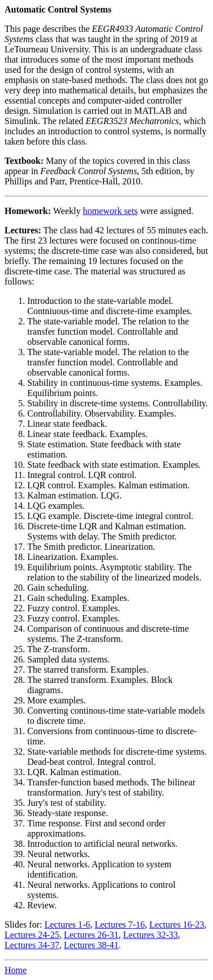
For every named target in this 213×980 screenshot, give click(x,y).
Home (16, 970)
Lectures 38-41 (91, 945)
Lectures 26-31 (91, 935)
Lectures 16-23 (177, 925)
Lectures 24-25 (32, 935)
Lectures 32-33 (151, 935)
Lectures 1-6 (67, 925)
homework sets (110, 211)
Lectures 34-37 (32, 945)
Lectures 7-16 (120, 925)
